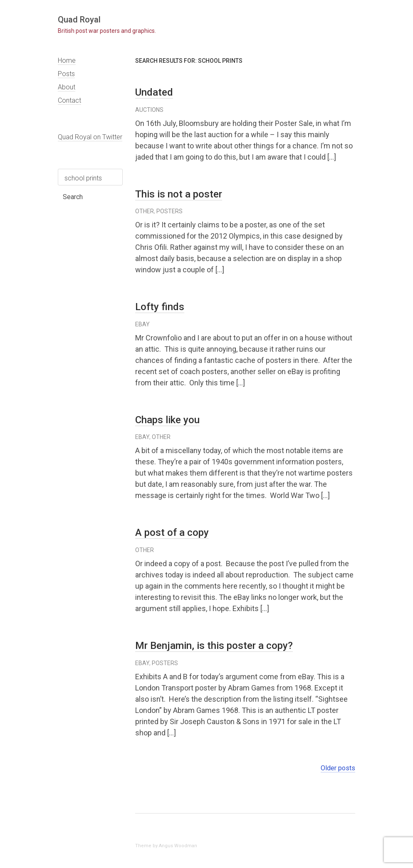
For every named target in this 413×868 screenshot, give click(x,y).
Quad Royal (79, 20)
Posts (66, 74)
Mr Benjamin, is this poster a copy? (214, 646)
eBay (142, 324)
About (67, 87)
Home (67, 60)
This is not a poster (179, 194)
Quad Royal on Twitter (90, 137)
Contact (69, 100)
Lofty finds (160, 307)
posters (169, 211)
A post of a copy (172, 533)
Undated (154, 92)
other (145, 211)
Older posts (338, 768)
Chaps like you (167, 420)
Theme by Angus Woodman (166, 846)
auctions (149, 110)
